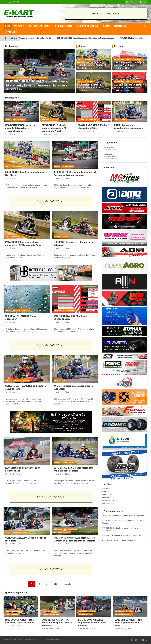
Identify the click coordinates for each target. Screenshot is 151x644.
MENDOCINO (89, 59)
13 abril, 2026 (119, 68)
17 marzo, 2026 (84, 629)
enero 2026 (106, 498)
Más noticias (12, 98)
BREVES (9, 120)
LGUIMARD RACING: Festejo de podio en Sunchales (129, 64)
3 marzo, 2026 (120, 629)
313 (55, 584)
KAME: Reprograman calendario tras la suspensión (129, 127)
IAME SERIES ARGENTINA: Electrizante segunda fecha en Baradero (57, 623)
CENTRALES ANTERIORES (14, 611)
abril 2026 (106, 489)
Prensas (118, 46)
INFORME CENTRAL (23, 78)
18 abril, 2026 (82, 68)
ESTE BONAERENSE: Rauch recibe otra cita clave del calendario (73, 469)
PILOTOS (107, 26)
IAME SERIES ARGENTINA (40, 26)
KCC (15, 462)
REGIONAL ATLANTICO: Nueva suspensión (119, 540)
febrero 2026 (107, 495)
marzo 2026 (106, 492)
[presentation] (70, 46)
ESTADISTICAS (120, 26)
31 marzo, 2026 (47, 629)
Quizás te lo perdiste (16, 593)
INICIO (8, 26)
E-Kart (20, 89)
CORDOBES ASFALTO (20, 532)
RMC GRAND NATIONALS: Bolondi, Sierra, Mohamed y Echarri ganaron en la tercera (37, 83)
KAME (124, 120)
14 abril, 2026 (11, 89)
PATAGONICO (54, 120)
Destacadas (11, 46)
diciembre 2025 (108, 501)
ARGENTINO (19, 26)
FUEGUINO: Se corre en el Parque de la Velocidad (90, 86)
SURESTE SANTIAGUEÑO (21, 380)
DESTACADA (11, 78)
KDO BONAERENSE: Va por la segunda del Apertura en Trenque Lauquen (92, 38)
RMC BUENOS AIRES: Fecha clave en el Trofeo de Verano (20, 621)
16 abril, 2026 (83, 131)
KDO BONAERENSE (19, 120)
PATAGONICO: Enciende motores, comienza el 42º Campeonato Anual (55, 128)
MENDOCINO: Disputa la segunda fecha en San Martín (36, 38)
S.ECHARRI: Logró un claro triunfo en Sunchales (127, 86)
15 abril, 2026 (119, 131)
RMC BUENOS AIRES (64, 26)
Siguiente (67, 584)
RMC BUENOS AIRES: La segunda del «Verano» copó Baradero (92, 623)
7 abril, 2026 (10, 626)
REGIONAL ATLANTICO (21, 310)
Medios (82, 46)
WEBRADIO (12, 32)
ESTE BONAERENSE (68, 462)
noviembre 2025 (108, 504)
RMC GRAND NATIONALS (88, 26)
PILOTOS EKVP (119, 59)
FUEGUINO (81, 82)
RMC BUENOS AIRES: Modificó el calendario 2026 (94, 127)
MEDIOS (81, 59)
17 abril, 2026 (82, 90)
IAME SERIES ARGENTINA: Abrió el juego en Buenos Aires (128, 623)
